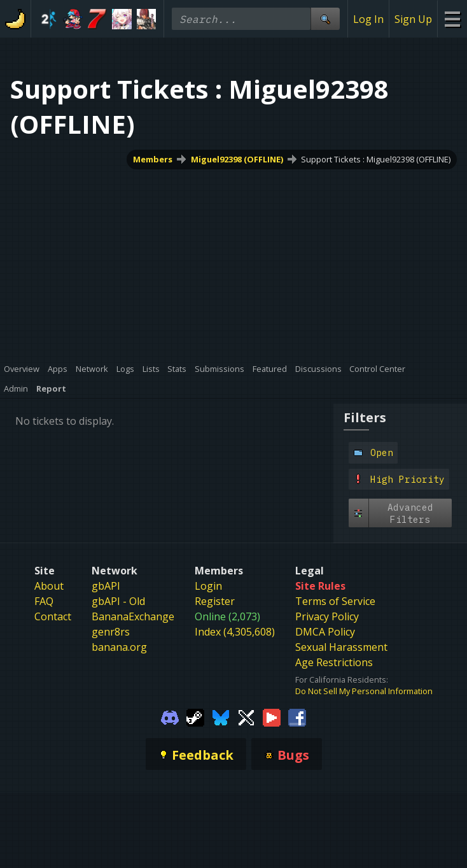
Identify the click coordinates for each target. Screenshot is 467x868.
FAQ (44, 601)
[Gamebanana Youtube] (272, 717)
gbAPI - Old (118, 601)
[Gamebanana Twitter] (246, 717)
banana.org (119, 647)
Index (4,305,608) (235, 632)
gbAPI (106, 586)
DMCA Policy (325, 632)
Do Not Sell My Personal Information (364, 691)
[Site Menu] (452, 19)
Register (215, 601)
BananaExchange (133, 616)
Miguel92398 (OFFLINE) (237, 159)
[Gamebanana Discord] (170, 717)
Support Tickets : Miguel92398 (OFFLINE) (376, 159)
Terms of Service (335, 601)
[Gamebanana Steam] (195, 717)
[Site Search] (325, 19)
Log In (368, 19)
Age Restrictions (334, 662)
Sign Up (413, 19)
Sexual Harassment (341, 647)
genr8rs (111, 632)
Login (208, 586)
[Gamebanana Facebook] (297, 717)
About (49, 586)
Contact (53, 616)
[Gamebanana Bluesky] (221, 717)
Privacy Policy (327, 616)
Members (153, 159)
